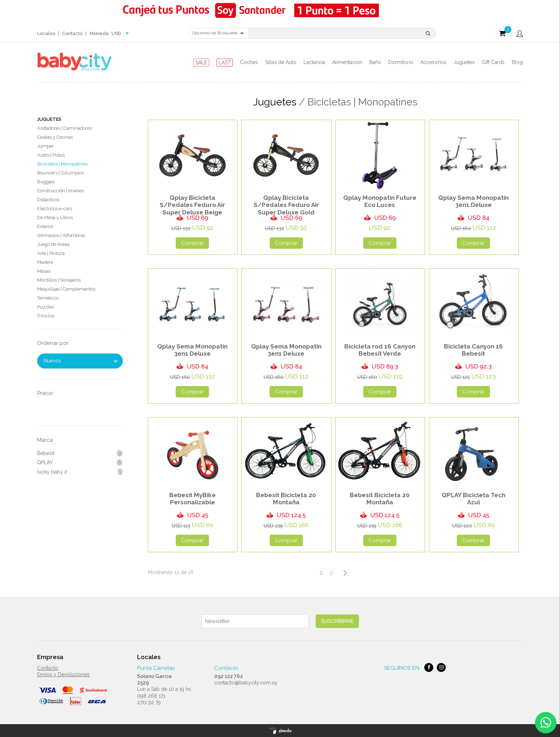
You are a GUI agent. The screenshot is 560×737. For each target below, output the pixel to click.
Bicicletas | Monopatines (62, 164)
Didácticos (48, 200)
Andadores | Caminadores (64, 128)
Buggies (46, 182)
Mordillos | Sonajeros (59, 280)
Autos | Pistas (51, 155)
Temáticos (48, 298)
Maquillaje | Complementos (66, 289)
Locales (46, 33)
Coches (249, 62)
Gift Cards (493, 62)
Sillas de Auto (281, 62)
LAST (225, 63)
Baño (375, 62)
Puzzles (46, 307)
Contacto (72, 33)
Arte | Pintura (51, 253)
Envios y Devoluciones (63, 674)
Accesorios (433, 62)
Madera (45, 262)
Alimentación (347, 62)
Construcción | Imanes (61, 191)
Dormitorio (401, 62)
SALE (201, 63)
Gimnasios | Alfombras (61, 235)
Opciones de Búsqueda (218, 33)
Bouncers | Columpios (60, 173)
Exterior (45, 226)
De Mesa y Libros (55, 217)
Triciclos (46, 316)
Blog (517, 62)
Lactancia (314, 62)
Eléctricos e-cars (55, 209)
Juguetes (464, 62)
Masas (44, 271)
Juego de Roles (53, 244)
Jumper (46, 146)
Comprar (192, 243)
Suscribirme (337, 621)
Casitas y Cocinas (55, 137)
